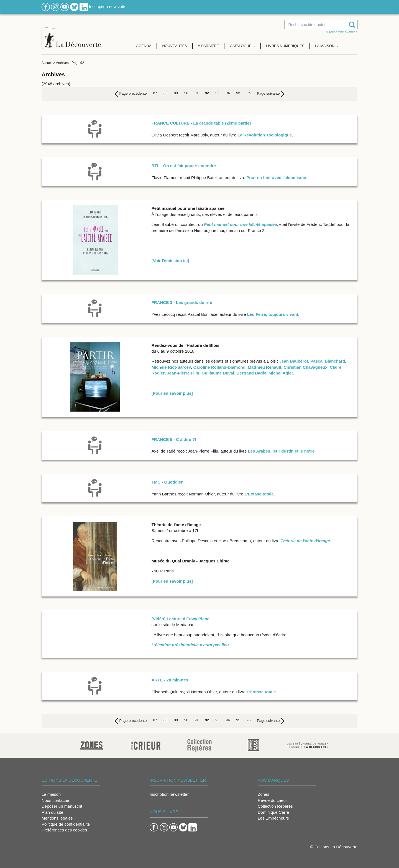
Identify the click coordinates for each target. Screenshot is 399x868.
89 (176, 93)
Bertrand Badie (251, 373)
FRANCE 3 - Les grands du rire (182, 302)
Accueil (47, 63)
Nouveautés (175, 46)
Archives (62, 63)
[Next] (271, 94)
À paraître (208, 46)
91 (196, 93)
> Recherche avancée (342, 32)
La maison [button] (327, 46)
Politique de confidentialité (66, 824)
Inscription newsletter (108, 7)
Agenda (144, 46)
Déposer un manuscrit (62, 806)
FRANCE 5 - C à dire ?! (174, 439)
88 (165, 93)
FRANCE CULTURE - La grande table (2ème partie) (201, 123)
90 (186, 93)
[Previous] (131, 94)
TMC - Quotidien (168, 482)
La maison (51, 794)
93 (217, 93)
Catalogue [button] (242, 46)
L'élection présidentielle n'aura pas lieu (190, 645)
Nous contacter (56, 800)
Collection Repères (275, 806)
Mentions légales (57, 818)
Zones (264, 794)
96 (249, 93)
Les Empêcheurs (273, 818)
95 (238, 93)
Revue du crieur (272, 800)
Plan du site (52, 812)
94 (228, 93)
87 (155, 93)
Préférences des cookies (64, 830)
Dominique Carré (273, 812)
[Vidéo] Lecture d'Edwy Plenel (181, 619)
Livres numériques (285, 46)
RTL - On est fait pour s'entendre (184, 166)
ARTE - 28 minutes (170, 680)
